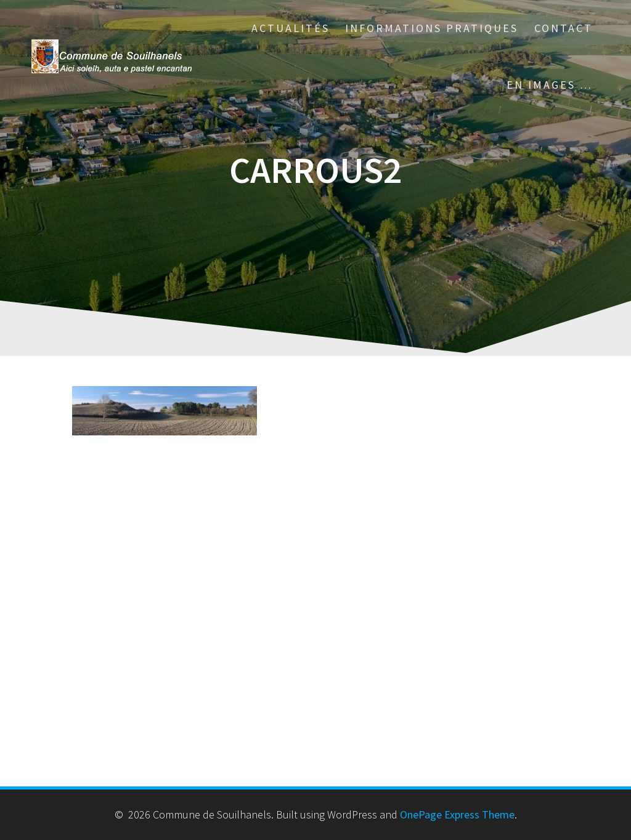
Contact (564, 28)
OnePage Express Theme (457, 814)
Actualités (291, 28)
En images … (550, 85)
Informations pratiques (432, 28)
